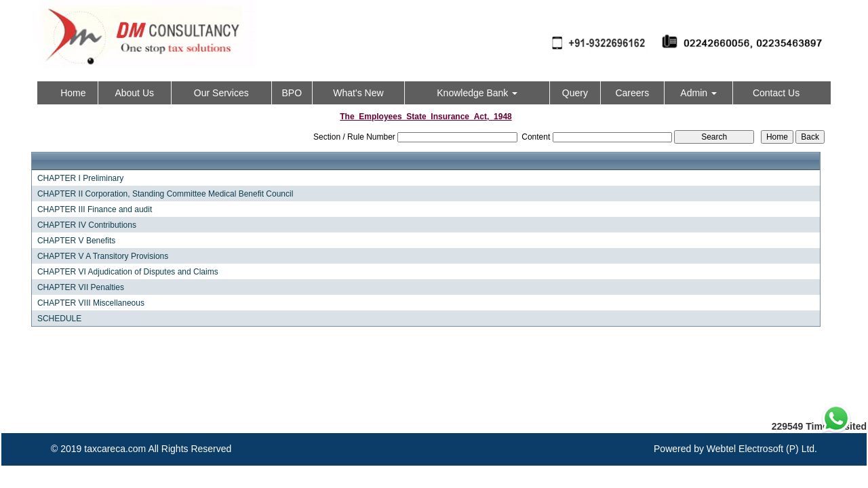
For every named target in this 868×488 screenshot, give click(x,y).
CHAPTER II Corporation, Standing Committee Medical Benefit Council (165, 194)
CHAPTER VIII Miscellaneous (91, 303)
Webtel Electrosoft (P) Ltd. (762, 449)
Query (575, 93)
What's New (358, 93)
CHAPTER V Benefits (76, 241)
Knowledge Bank (477, 93)
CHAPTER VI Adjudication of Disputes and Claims (128, 272)
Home (73, 93)
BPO (292, 93)
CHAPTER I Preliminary (80, 178)
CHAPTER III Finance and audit (95, 209)
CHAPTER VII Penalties (81, 287)
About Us (134, 93)
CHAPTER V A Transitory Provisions (103, 256)
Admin (698, 93)
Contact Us (776, 93)
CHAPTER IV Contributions (87, 225)
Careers (632, 93)
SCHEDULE (59, 319)
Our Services (221, 93)
